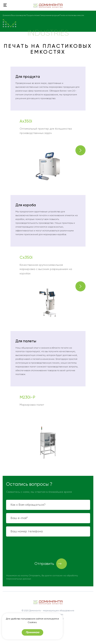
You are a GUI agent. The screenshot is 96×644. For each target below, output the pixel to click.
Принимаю (32, 632)
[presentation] (35, 547)
